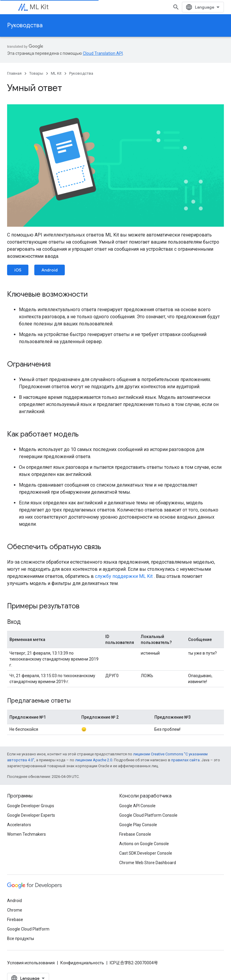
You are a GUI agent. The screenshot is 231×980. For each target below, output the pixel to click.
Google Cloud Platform (28, 929)
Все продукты (21, 939)
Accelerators (19, 825)
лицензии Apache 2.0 (94, 760)
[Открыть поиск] (176, 7)
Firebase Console (135, 834)
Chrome (15, 910)
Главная (14, 73)
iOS (18, 270)
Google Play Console (138, 825)
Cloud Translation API (103, 53)
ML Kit (39, 7)
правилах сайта (185, 760)
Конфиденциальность (82, 963)
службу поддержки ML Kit (124, 576)
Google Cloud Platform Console (148, 815)
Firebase (15, 920)
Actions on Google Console (144, 844)
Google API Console (137, 806)
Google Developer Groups (31, 806)
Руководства (25, 25)
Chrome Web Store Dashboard (148, 863)
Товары (36, 73)
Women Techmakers (26, 834)
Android (50, 270)
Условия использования (31, 963)
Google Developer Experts (31, 815)
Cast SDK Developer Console (146, 853)
